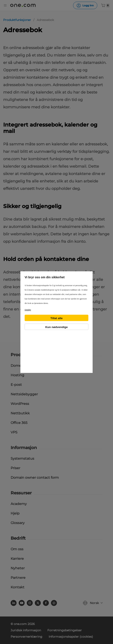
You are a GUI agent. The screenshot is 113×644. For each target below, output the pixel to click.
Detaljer (28, 310)
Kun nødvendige (56, 327)
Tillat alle (56, 318)
